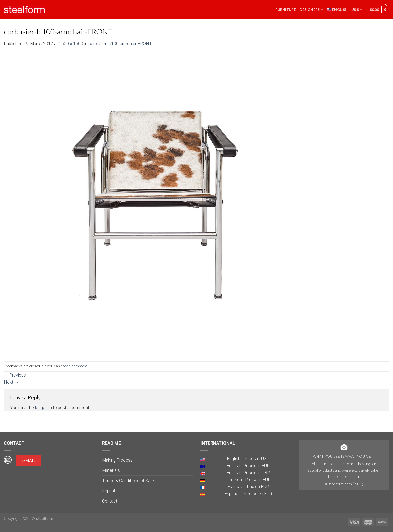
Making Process (117, 460)
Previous (15, 375)
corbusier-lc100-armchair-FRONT (120, 44)
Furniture (286, 9)
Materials (111, 470)
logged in (43, 408)
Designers (311, 9)
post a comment (74, 366)
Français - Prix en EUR (248, 487)
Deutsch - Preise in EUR (248, 480)
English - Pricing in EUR (248, 466)
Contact (110, 501)
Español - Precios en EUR (248, 494)
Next (11, 382)
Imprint (109, 491)
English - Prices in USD (248, 459)
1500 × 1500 (71, 44)
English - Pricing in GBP (248, 473)
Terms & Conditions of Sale (128, 481)
